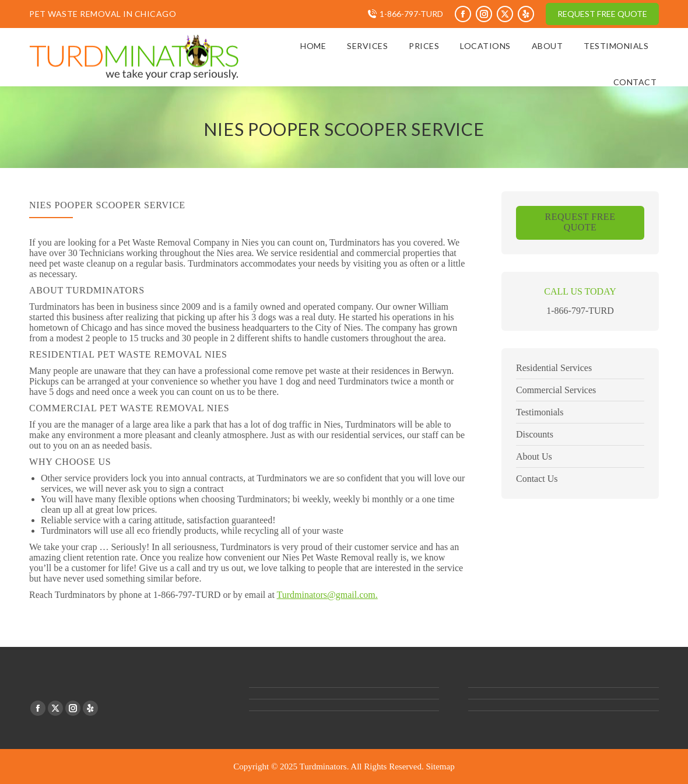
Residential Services (554, 368)
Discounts (535, 434)
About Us (534, 456)
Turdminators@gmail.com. (327, 595)
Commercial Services (556, 390)
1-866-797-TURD (411, 14)
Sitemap (440, 766)
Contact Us (537, 479)
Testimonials (540, 412)
